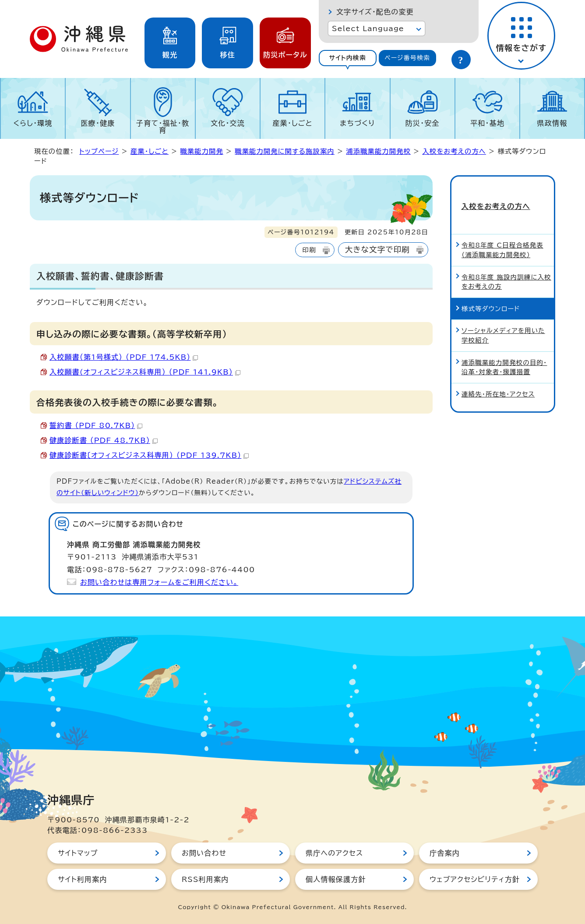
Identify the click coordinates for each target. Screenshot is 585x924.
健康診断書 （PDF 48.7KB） (104, 440)
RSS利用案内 (205, 879)
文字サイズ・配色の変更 (375, 12)
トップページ (99, 151)
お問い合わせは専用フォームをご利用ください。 (159, 582)
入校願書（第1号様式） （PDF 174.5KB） (124, 357)
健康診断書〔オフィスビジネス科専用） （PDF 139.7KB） (149, 455)
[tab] (348, 58)
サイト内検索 (347, 58)
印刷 (309, 250)
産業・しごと (292, 123)
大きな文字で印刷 (377, 250)
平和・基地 (487, 123)
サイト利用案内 (83, 879)
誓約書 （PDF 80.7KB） (96, 425)
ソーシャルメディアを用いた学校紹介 (503, 321)
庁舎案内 (445, 853)
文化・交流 (228, 123)
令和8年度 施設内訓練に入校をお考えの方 (506, 267)
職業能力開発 (201, 151)
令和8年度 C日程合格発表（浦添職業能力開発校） (502, 236)
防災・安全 (423, 123)
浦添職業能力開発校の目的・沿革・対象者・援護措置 (504, 353)
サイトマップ (78, 853)
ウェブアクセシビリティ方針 (475, 879)
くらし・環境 (33, 123)
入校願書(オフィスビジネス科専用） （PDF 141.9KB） (145, 372)
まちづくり (357, 123)
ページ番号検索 (407, 58)
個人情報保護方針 (336, 879)
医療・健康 (98, 123)
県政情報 (552, 123)
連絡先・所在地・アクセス (498, 380)
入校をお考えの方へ (454, 151)
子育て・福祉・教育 (163, 127)
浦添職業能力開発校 (378, 151)
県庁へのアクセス (334, 853)
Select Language (368, 28)
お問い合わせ (204, 853)
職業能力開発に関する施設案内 (285, 151)
